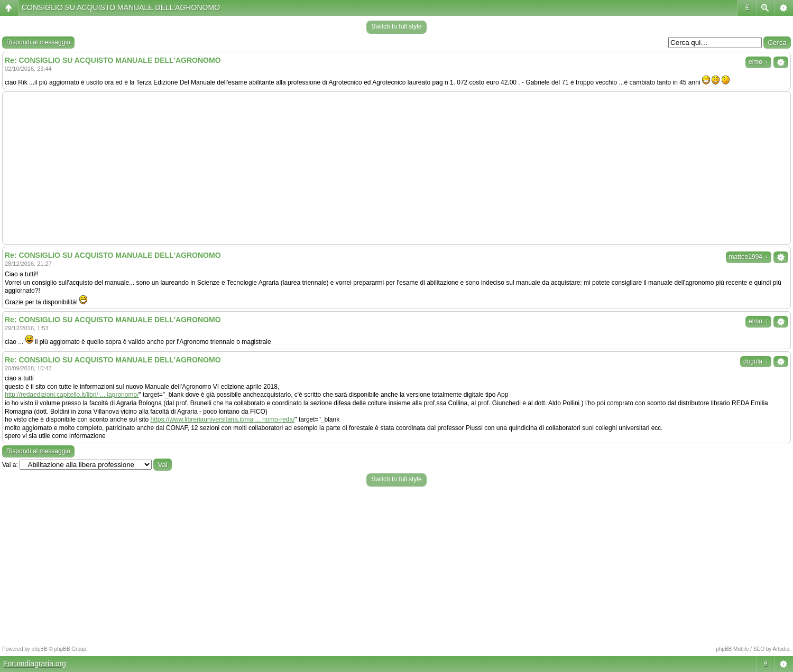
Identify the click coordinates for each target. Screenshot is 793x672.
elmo (758, 62)
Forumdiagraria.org (35, 664)
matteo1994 (749, 257)
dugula (756, 361)
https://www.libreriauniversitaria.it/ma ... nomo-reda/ (223, 419)
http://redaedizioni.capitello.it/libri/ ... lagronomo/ (72, 395)
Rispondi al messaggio (38, 42)
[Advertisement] (396, 168)
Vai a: (10, 465)
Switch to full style (396, 26)
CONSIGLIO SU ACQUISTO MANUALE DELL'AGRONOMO (121, 7)
